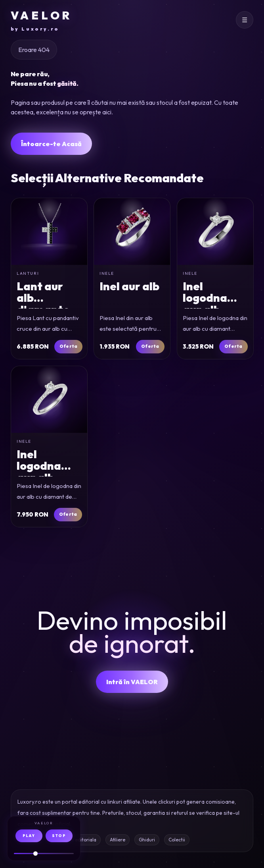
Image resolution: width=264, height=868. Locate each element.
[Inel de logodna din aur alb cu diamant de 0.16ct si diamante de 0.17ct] (49, 399)
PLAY (29, 836)
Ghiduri (147, 840)
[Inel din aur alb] (132, 231)
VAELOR (41, 20)
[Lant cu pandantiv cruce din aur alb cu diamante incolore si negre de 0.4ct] (49, 231)
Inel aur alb (129, 286)
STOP (59, 836)
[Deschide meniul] (245, 20)
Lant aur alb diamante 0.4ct (43, 304)
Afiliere (118, 840)
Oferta (68, 346)
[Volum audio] (44, 854)
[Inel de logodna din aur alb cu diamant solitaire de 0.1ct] (215, 231)
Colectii (177, 840)
